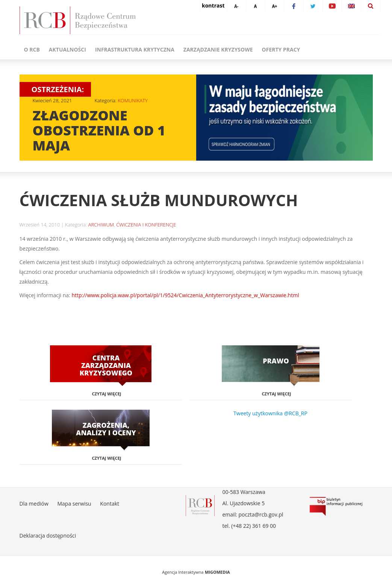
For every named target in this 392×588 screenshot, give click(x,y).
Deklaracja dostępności (48, 536)
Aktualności (67, 49)
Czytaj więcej (107, 394)
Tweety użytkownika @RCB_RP (270, 413)
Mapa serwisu (74, 504)
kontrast (213, 5)
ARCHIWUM (101, 225)
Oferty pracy (281, 49)
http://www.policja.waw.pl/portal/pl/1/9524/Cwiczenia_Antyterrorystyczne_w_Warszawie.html (185, 295)
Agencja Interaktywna (183, 572)
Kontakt (110, 504)
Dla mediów (34, 504)
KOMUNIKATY (133, 100)
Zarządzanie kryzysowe (218, 49)
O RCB (32, 49)
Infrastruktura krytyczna (135, 49)
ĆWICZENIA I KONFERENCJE (146, 225)
